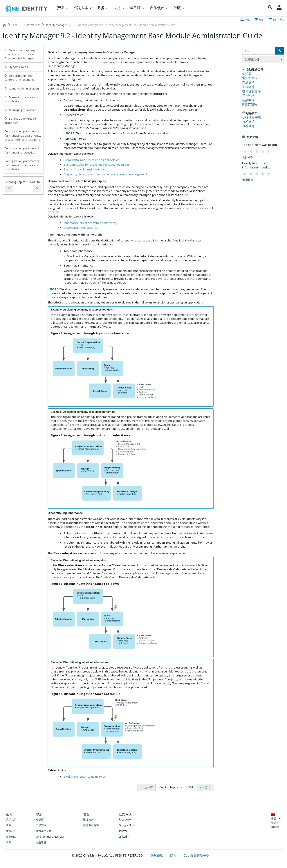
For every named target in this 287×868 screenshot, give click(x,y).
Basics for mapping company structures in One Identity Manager (19, 54)
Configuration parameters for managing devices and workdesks (22, 165)
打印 (261, 19)
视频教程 (248, 100)
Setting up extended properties (20, 121)
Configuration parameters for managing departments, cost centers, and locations (23, 135)
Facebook (125, 820)
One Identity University (50, 837)
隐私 (174, 855)
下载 (247, 19)
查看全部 (248, 126)
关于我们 (11, 820)
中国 (276, 818)
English (275, 827)
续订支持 (88, 820)
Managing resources (20, 110)
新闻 (9, 842)
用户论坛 (248, 96)
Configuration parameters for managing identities (22, 150)
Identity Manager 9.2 (59, 25)
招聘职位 (11, 837)
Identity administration (22, 88)
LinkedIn (124, 837)
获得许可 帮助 (252, 117)
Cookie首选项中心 (196, 855)
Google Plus (126, 825)
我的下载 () (279, 19)
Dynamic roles (16, 67)
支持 (15, 25)
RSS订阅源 (250, 105)
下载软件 (248, 87)
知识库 (247, 74)
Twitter (123, 831)
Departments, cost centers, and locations (19, 78)
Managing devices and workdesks (22, 99)
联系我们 (11, 831)
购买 (9, 825)
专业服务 (41, 842)
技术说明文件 (32, 25)
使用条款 (157, 855)
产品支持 (248, 83)
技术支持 (248, 122)
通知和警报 (250, 78)
